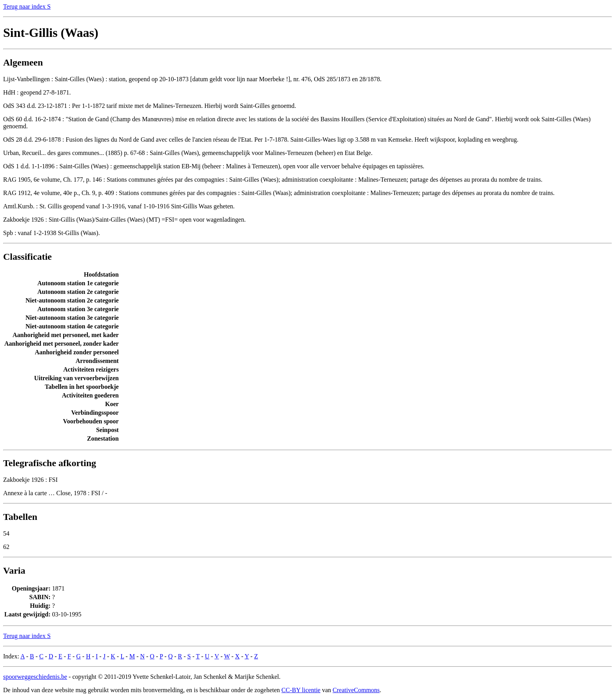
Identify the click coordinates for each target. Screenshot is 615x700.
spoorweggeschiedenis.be (35, 677)
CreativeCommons (356, 690)
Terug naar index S (27, 6)
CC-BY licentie (301, 690)
